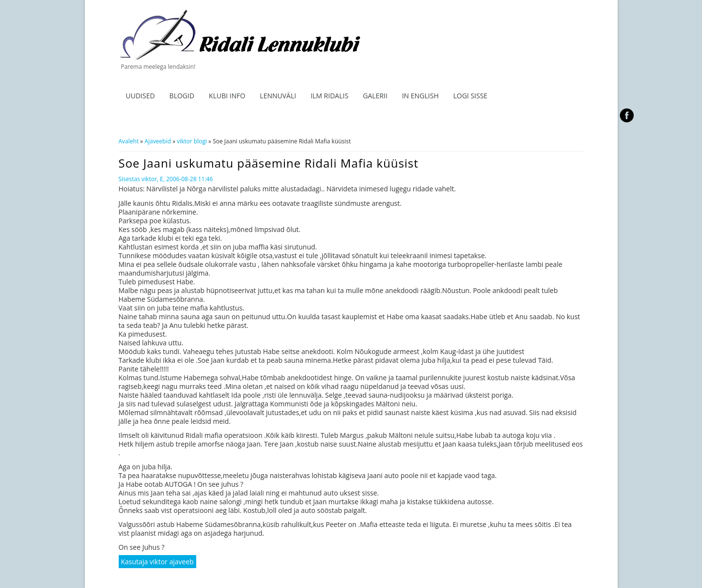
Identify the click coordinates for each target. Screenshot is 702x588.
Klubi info (227, 96)
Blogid (182, 96)
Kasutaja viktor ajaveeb (157, 562)
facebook (627, 115)
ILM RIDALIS (329, 96)
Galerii (375, 96)
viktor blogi (192, 141)
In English (421, 96)
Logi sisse (470, 96)
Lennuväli (278, 96)
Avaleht (129, 141)
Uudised (140, 96)
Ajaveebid (157, 141)
